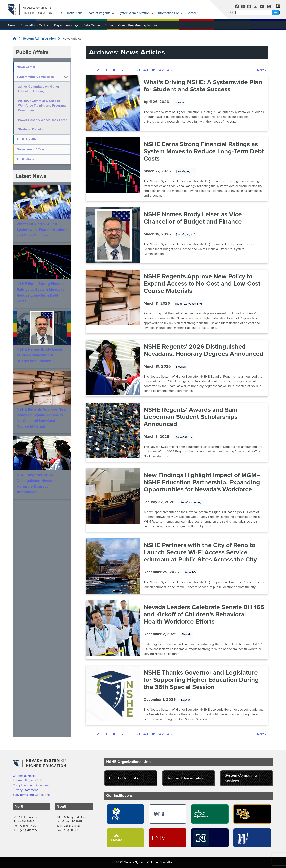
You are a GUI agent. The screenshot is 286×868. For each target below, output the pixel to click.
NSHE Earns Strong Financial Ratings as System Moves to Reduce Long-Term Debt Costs (42, 297)
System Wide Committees (35, 77)
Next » (261, 70)
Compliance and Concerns (31, 785)
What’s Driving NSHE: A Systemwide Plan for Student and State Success (42, 234)
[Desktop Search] (254, 13)
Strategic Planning (33, 134)
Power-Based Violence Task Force (40, 122)
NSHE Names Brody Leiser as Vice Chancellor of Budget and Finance (40, 360)
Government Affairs (31, 154)
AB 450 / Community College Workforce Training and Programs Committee (41, 106)
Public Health (26, 144)
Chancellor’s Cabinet (35, 25)
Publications (25, 164)
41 (154, 70)
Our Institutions (72, 13)
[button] (276, 6)
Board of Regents (98, 13)
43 (169, 70)
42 (161, 70)
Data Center (92, 25)
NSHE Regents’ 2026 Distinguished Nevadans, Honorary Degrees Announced (38, 488)
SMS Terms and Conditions (31, 795)
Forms (109, 25)
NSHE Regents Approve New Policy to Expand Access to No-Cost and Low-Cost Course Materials (42, 423)
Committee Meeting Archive (138, 25)
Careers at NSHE (24, 776)
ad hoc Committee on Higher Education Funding (40, 89)
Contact (192, 13)
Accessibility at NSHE (28, 780)
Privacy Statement (25, 790)
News (12, 25)
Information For (168, 13)
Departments (63, 25)
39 (138, 70)
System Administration (134, 13)
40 (146, 70)
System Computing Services (241, 778)
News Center (26, 67)
